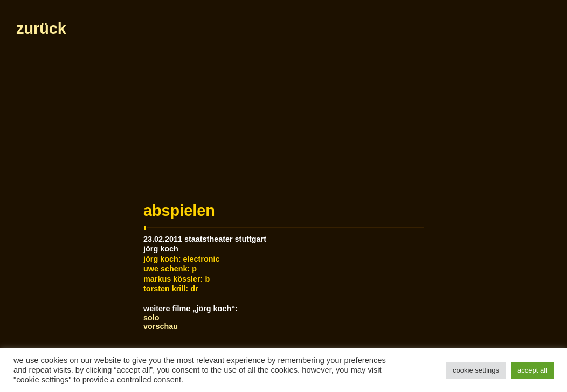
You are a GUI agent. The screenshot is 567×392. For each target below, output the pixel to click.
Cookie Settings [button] (476, 370)
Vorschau (161, 326)
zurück (41, 29)
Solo (151, 318)
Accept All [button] (532, 370)
